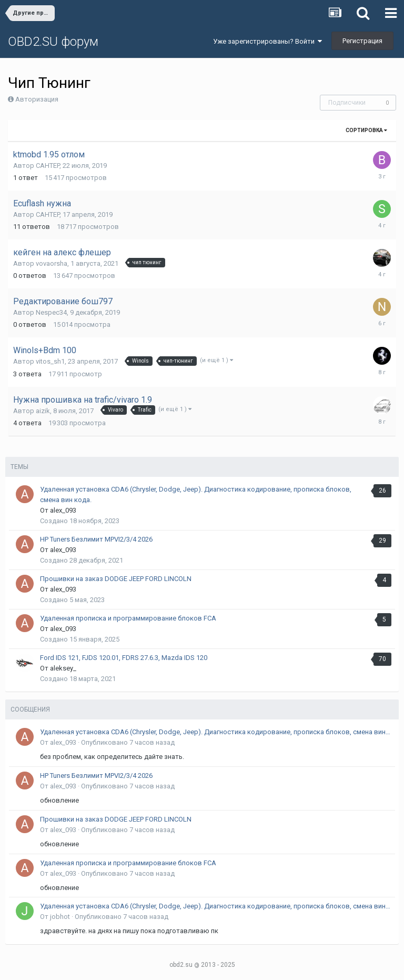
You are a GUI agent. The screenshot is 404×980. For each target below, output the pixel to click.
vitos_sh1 (50, 361)
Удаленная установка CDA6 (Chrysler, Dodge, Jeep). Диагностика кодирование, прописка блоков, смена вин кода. (216, 732)
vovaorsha (52, 263)
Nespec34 (51, 312)
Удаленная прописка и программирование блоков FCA (128, 618)
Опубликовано (128, 742)
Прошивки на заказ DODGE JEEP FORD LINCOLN (116, 579)
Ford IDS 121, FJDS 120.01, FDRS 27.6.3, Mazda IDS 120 (124, 658)
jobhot (60, 917)
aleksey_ (63, 668)
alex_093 (63, 510)
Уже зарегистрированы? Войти (267, 41)
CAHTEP (48, 166)
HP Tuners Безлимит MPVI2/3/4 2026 (96, 539)
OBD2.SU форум (53, 42)
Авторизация (37, 99)
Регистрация (362, 41)
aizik (43, 411)
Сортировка (366, 130)
